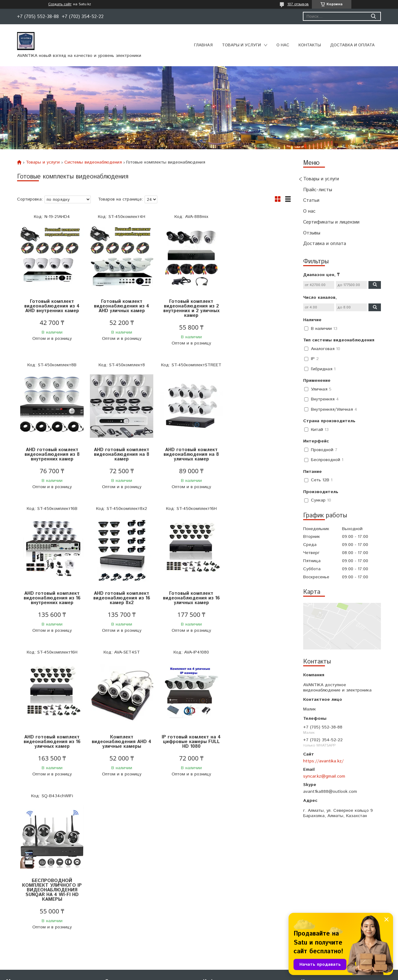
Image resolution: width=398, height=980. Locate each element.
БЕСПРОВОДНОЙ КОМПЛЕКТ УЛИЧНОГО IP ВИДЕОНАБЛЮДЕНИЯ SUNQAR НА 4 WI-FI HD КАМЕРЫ (51, 746)
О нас (283, 45)
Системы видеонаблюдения (93, 162)
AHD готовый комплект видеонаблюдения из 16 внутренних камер (188, 454)
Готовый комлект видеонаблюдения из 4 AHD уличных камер (120, 306)
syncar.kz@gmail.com (324, 776)
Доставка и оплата (352, 45)
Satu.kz (226, 968)
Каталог (14, 868)
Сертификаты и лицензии (331, 222)
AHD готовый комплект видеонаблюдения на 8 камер (51, 454)
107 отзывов (298, 4)
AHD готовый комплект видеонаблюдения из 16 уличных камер (120, 598)
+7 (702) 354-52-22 (321, 860)
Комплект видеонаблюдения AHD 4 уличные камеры (188, 598)
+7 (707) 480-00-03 (321, 868)
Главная (203, 45)
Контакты (310, 45)
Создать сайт (60, 4)
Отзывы (312, 233)
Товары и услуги (241, 45)
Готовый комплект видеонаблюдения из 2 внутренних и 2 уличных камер (188, 308)
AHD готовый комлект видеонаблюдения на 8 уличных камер (120, 454)
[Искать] (373, 16)
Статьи (311, 200)
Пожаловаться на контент (250, 974)
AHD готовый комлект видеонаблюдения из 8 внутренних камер (257, 306)
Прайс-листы (318, 190)
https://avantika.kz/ (323, 761)
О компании (117, 860)
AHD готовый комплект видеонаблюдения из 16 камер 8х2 (257, 454)
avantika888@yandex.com (328, 876)
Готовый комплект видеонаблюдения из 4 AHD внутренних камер (51, 306)
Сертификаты (119, 868)
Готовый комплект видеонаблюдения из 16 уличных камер (51, 598)
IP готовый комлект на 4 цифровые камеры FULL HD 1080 (257, 598)
